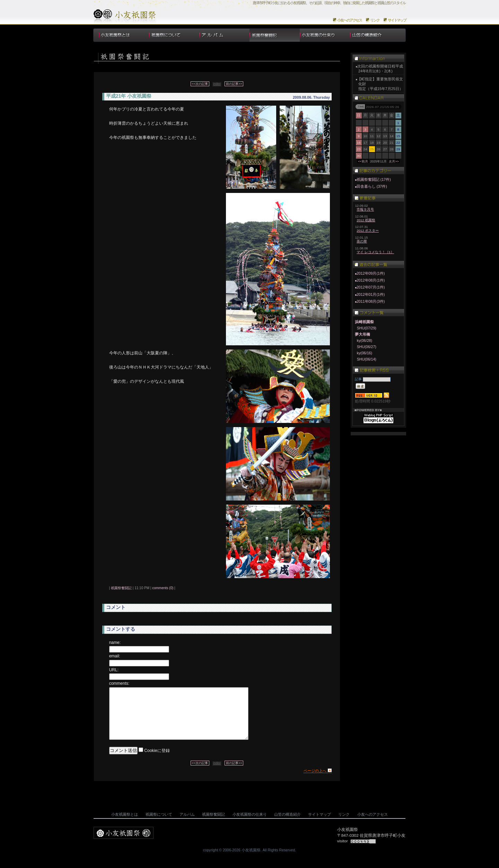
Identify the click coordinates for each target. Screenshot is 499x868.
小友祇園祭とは (124, 35)
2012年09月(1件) (371, 273)
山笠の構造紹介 (375, 35)
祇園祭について (174, 35)
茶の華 (362, 241)
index (217, 84)
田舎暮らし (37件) (371, 186)
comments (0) (163, 588)
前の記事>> (234, 84)
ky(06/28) (365, 340)
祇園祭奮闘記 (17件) (373, 179)
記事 (358, 379)
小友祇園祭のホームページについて (125, 17)
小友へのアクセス (349, 20)
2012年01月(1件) (371, 294)
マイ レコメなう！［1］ (375, 252)
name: (115, 643)
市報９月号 (365, 209)
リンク (375, 20)
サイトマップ (397, 20)
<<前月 (363, 161)
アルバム (224, 35)
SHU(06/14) (367, 359)
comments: (119, 683)
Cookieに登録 (157, 761)
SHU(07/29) (367, 328)
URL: (114, 670)
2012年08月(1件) (371, 280)
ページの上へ (315, 781)
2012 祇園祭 (366, 220)
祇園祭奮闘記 (121, 588)
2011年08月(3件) (371, 301)
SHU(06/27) (367, 347)
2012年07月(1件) (371, 287)
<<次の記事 (200, 84)
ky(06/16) (365, 353)
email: (115, 656)
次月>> (394, 161)
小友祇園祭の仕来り (325, 35)
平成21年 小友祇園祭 (129, 96)
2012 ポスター (368, 231)
